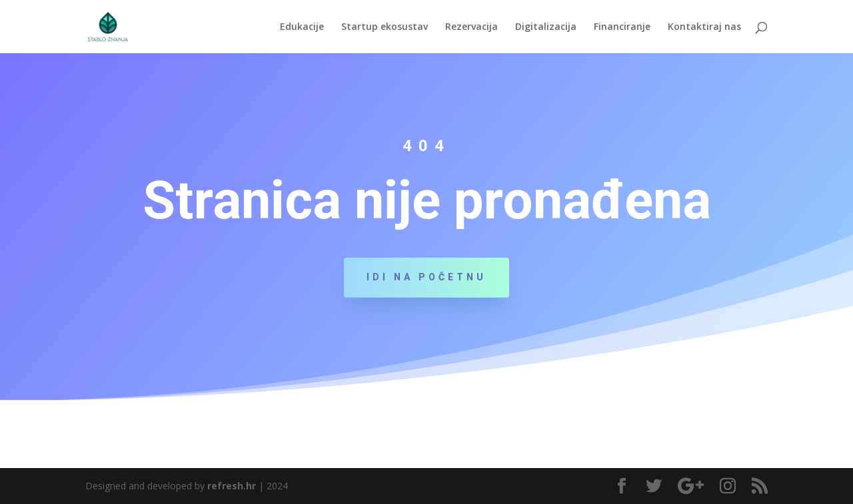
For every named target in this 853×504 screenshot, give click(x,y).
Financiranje (622, 27)
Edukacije (302, 27)
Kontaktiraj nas (704, 27)
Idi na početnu (426, 277)
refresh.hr (232, 486)
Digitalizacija (546, 27)
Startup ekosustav (385, 27)
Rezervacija (471, 27)
